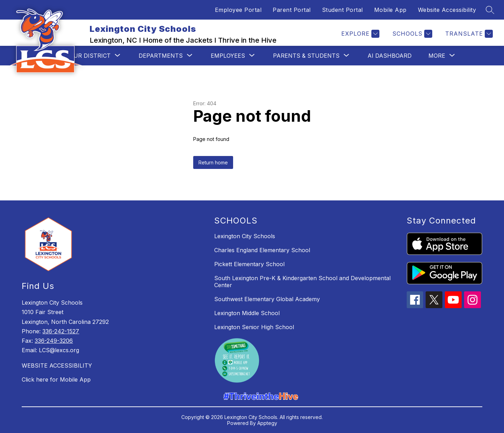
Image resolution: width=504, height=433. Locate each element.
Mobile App (390, 10)
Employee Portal (238, 10)
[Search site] (490, 10)
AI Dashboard (390, 56)
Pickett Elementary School (249, 264)
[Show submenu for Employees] (228, 56)
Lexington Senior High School (254, 327)
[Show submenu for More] (437, 56)
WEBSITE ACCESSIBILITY (57, 365)
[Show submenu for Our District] (90, 56)
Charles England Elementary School (262, 250)
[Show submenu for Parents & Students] (306, 56)
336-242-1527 (61, 331)
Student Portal (342, 10)
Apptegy (267, 423)
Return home (213, 162)
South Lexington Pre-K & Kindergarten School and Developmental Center (302, 282)
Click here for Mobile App (56, 379)
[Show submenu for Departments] (161, 56)
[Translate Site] (468, 34)
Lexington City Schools (245, 236)
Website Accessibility (447, 10)
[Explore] (359, 34)
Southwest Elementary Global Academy (267, 299)
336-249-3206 (54, 341)
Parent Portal (292, 10)
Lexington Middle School (247, 313)
